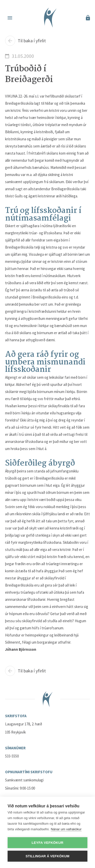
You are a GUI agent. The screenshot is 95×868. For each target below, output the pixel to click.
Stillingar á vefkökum (48, 856)
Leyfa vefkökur (48, 843)
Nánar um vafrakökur (66, 829)
